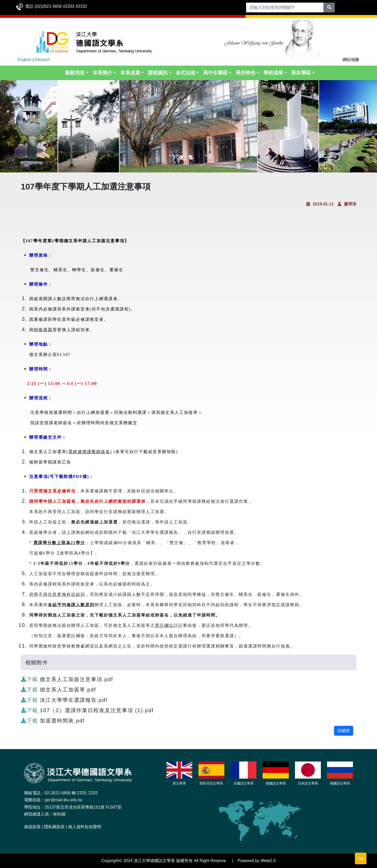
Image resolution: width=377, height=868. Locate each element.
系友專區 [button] (301, 73)
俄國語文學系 (340, 783)
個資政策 (32, 827)
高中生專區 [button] (215, 73)
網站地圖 (351, 60)
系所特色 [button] (246, 73)
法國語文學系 (243, 783)
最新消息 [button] (75, 73)
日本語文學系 (308, 783)
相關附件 (37, 663)
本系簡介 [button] (102, 73)
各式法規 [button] (186, 73)
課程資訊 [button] (158, 73)
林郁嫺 (59, 814)
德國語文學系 (276, 783)
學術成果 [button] (273, 73)
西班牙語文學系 (211, 783)
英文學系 (179, 783)
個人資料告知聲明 (85, 827)
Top (361, 858)
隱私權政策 (54, 827)
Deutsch (42, 60)
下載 (31, 679)
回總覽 (344, 731)
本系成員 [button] (130, 73)
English (25, 60)
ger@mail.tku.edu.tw (64, 800)
